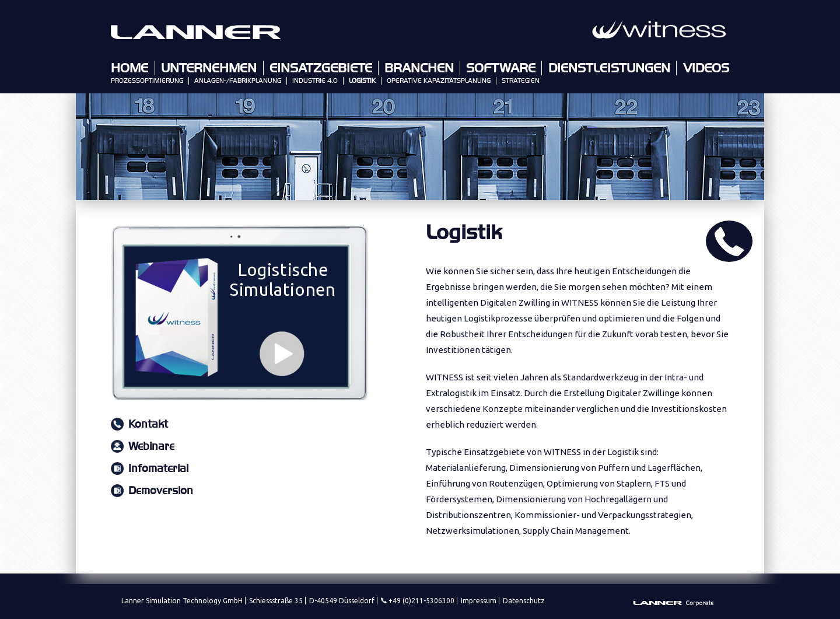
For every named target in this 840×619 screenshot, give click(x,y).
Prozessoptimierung (147, 81)
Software (501, 68)
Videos (706, 68)
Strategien (521, 81)
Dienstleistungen (609, 68)
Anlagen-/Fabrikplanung (238, 81)
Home (129, 68)
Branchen (419, 68)
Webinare (151, 447)
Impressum (479, 601)
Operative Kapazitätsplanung (439, 81)
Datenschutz (524, 601)
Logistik (362, 81)
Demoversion (161, 491)
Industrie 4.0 (315, 81)
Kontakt (148, 424)
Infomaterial (158, 469)
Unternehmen (209, 68)
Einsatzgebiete (321, 68)
